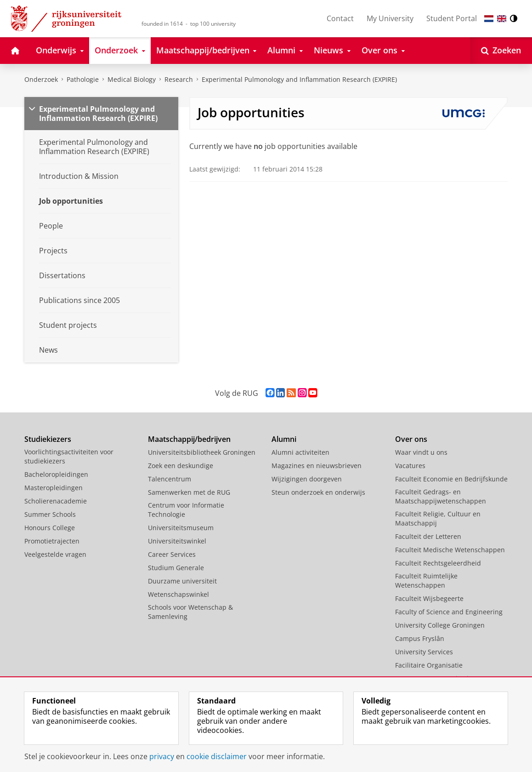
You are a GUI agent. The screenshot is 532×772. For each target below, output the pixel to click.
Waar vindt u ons (421, 452)
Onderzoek (41, 79)
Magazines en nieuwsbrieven (317, 466)
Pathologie (83, 79)
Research (179, 79)
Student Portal (452, 18)
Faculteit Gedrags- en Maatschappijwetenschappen (441, 496)
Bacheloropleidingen (56, 474)
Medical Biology (132, 79)
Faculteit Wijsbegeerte (429, 598)
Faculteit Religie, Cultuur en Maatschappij (438, 518)
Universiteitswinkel (177, 541)
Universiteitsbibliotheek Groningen (202, 452)
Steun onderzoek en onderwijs (318, 492)
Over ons (411, 439)
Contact (340, 18)
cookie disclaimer (217, 756)
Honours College (50, 528)
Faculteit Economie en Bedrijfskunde (451, 479)
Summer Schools (50, 514)
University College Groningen (440, 625)
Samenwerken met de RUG (189, 492)
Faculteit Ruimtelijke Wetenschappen (426, 580)
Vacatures (410, 466)
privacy (162, 756)
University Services (424, 652)
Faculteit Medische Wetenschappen (450, 550)
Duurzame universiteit (182, 581)
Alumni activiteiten (300, 452)
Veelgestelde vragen (55, 554)
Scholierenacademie (56, 501)
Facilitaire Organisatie (429, 665)
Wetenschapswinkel (178, 594)
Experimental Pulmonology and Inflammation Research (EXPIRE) (299, 79)
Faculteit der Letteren (428, 536)
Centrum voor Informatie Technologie (186, 510)
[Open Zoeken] (501, 51)
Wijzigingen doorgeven (307, 479)
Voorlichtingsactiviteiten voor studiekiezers (69, 456)
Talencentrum (170, 479)
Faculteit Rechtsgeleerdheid (438, 563)
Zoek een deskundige (181, 466)
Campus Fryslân (420, 638)
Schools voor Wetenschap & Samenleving (190, 612)
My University (390, 18)
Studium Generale (176, 568)
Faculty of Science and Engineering (449, 612)
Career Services (172, 554)
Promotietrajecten (52, 541)
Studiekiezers (48, 439)
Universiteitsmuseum (181, 528)
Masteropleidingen (54, 488)
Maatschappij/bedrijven (189, 439)
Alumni (284, 439)
